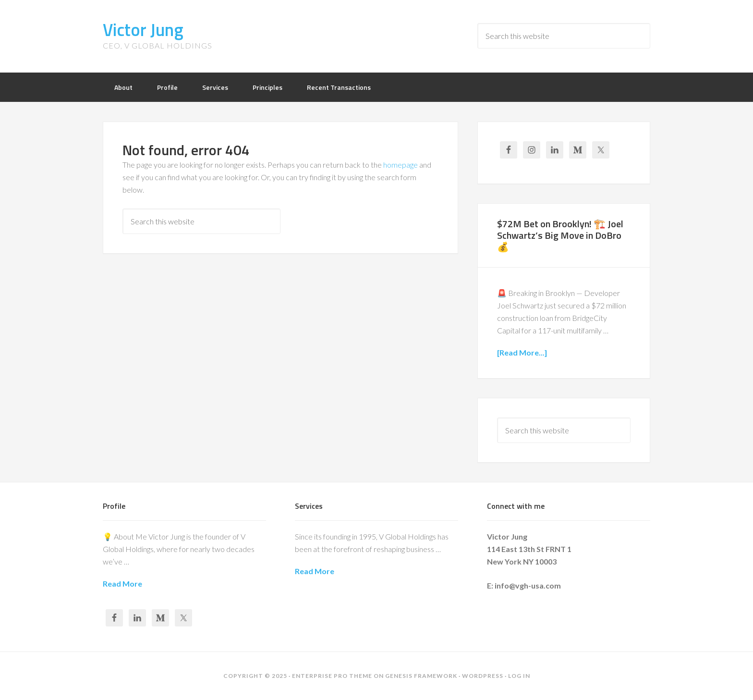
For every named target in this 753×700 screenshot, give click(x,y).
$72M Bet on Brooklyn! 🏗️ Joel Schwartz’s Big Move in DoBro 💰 (560, 235)
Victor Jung (143, 30)
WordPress (483, 676)
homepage (401, 165)
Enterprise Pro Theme (332, 676)
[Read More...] (522, 352)
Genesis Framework (421, 676)
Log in (519, 676)
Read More (122, 583)
